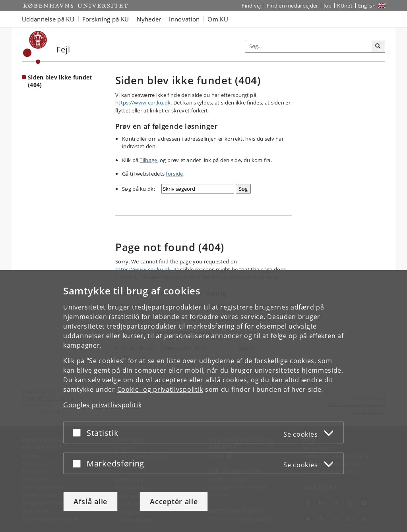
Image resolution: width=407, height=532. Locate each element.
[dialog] (203, 401)
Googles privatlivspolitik (103, 405)
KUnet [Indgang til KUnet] (345, 6)
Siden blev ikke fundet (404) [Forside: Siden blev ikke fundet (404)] (60, 81)
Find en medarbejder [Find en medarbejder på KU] (293, 6)
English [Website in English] (367, 6)
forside (174, 174)
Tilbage (148, 160)
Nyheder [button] (149, 19)
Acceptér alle (174, 501)
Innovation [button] (184, 19)
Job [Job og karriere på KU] (328, 6)
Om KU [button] (218, 19)
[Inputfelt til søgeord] (308, 46)
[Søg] (378, 46)
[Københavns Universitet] (35, 47)
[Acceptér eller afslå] (79, 432)
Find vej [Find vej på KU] (251, 6)
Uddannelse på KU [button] (48, 19)
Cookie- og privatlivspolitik (160, 389)
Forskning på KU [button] (106, 19)
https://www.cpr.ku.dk (143, 103)
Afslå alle (90, 501)
